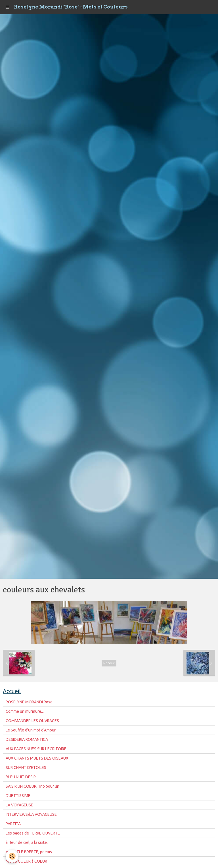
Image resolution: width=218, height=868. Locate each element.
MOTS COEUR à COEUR (26, 861)
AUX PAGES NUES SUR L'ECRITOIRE (36, 749)
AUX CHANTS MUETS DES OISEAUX (37, 758)
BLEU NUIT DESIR (21, 777)
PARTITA (13, 824)
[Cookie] (12, 856)
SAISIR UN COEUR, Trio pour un (33, 786)
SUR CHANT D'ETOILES (26, 768)
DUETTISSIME (18, 796)
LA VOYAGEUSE (19, 805)
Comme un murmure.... (25, 711)
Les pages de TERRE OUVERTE (33, 833)
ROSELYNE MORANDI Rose (29, 702)
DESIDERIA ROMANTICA (27, 739)
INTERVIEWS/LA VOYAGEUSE (31, 814)
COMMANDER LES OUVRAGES (32, 721)
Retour (109, 663)
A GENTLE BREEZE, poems (29, 852)
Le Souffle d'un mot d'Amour (31, 730)
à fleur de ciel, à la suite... (28, 842)
